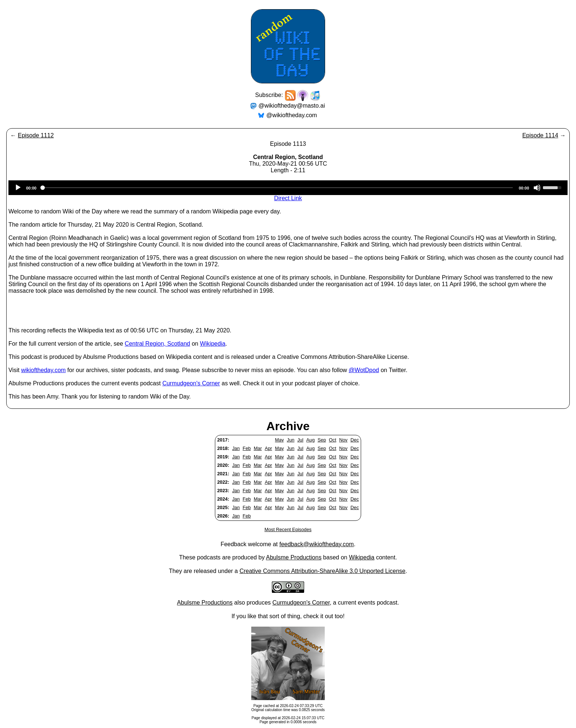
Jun (291, 440)
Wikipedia (213, 344)
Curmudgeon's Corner (191, 383)
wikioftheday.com (43, 370)
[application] (288, 188)
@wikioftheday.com (292, 115)
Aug (311, 440)
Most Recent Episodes (288, 529)
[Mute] (537, 188)
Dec (355, 440)
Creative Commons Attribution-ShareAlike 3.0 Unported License (323, 571)
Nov (343, 440)
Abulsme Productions (294, 557)
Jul (300, 440)
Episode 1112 (36, 135)
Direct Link (288, 198)
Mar (258, 448)
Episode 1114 (540, 135)
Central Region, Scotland (158, 344)
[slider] (278, 188)
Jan (236, 448)
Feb (247, 448)
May (280, 440)
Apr (269, 448)
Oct (332, 440)
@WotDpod (364, 370)
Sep (322, 440)
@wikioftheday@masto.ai (292, 106)
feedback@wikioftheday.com (316, 544)
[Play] (18, 188)
